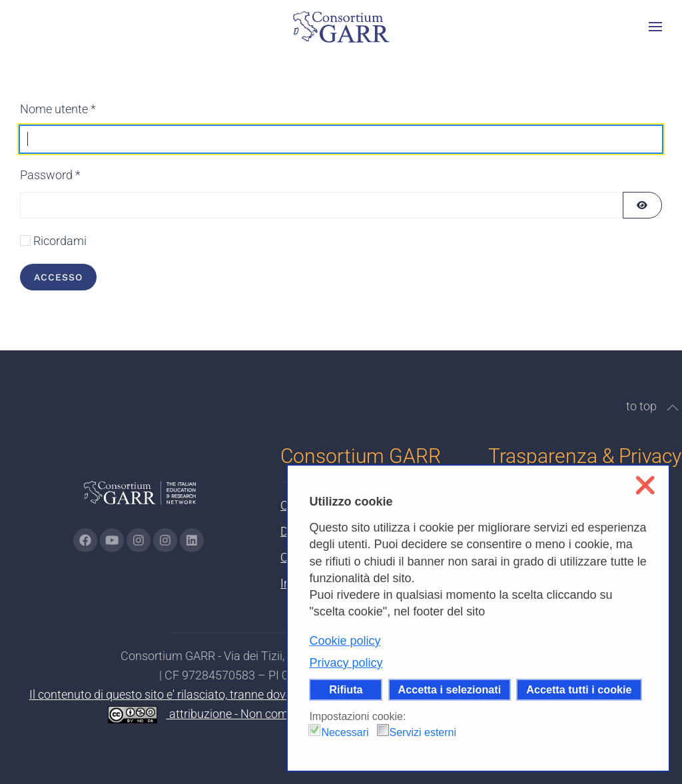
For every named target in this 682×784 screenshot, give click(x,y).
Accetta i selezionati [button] (450, 689)
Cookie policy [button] (345, 641)
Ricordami (60, 241)
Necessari (345, 732)
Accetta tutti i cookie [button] (579, 689)
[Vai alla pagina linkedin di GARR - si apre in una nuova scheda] (192, 540)
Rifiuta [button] (346, 689)
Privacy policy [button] (346, 663)
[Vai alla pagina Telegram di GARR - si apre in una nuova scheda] (165, 540)
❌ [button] (645, 485)
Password (50, 175)
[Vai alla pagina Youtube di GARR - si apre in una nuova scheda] (112, 540)
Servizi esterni (423, 732)
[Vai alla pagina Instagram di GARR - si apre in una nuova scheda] (139, 540)
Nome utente (58, 109)
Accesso (58, 277)
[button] (655, 27)
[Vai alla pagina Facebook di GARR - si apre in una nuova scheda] (85, 540)
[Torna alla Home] (341, 27)
